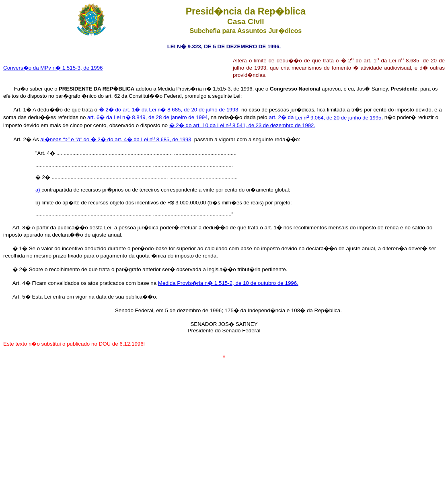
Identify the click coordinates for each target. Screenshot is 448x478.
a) (38, 190)
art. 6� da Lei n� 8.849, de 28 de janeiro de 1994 (147, 118)
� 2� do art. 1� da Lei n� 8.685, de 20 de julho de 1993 (169, 110)
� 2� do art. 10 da (193, 125)
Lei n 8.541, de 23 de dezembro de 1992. (266, 125)
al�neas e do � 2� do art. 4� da (91, 139)
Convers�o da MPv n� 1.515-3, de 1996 (53, 68)
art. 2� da (282, 118)
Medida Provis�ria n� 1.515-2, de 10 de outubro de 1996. (228, 283)
